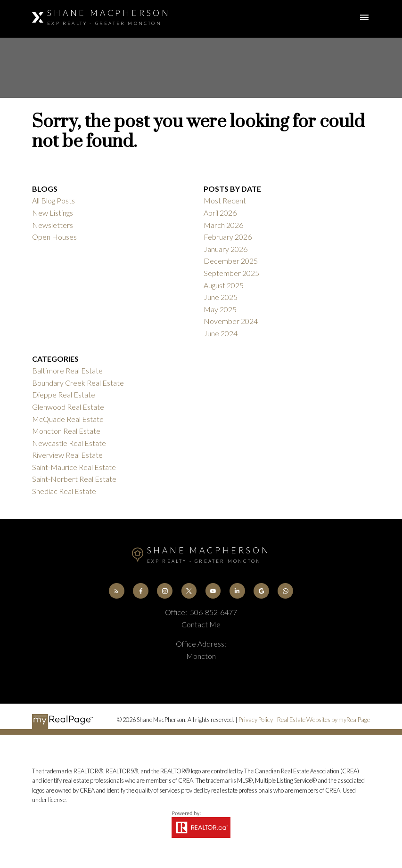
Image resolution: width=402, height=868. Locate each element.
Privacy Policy (256, 720)
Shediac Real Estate (64, 491)
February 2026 (228, 237)
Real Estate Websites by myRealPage (324, 720)
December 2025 (231, 261)
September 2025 (231, 273)
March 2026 (223, 225)
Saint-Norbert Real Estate (74, 479)
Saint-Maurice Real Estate (74, 467)
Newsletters (53, 225)
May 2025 (220, 309)
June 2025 (221, 297)
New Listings (53, 213)
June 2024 (221, 333)
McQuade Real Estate (68, 419)
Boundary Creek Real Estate (78, 383)
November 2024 (231, 321)
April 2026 (220, 213)
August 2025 (224, 285)
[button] (117, 591)
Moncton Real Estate (66, 431)
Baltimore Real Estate (67, 370)
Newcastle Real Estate (69, 443)
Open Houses (54, 237)
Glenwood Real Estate (68, 407)
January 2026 (226, 249)
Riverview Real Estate (67, 455)
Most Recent (225, 200)
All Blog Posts (53, 200)
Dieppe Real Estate (64, 394)
